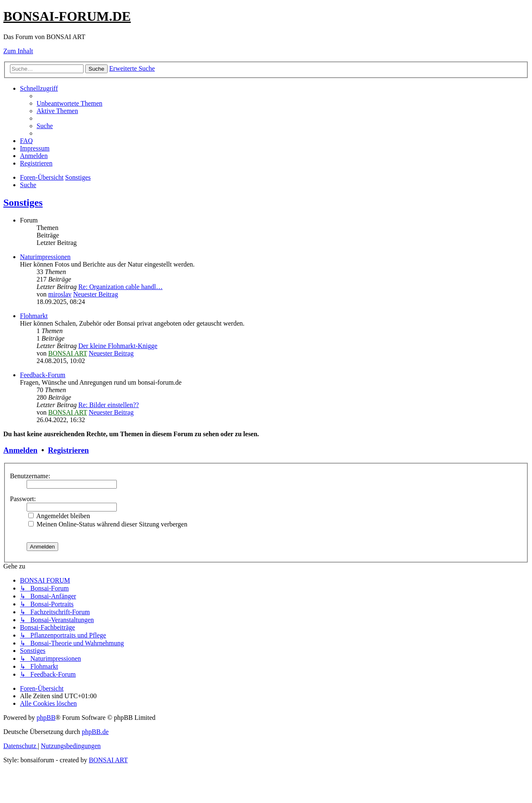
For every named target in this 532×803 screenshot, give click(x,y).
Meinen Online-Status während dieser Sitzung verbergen (108, 524)
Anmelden (20, 450)
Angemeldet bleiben (59, 516)
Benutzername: (30, 476)
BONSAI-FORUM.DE (67, 16)
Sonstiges (23, 203)
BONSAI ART (68, 353)
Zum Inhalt (18, 51)
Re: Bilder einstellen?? (108, 405)
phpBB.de (95, 732)
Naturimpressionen (45, 257)
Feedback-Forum (43, 375)
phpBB (46, 718)
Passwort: (23, 499)
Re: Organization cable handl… (120, 287)
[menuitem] (69, 103)
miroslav (60, 294)
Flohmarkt (34, 316)
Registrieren (68, 450)
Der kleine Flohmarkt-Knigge (118, 346)
